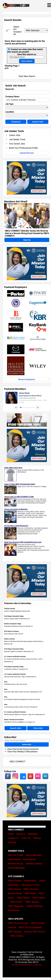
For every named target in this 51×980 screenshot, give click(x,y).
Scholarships (30, 881)
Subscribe (27, 744)
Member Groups (16, 864)
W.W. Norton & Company (11, 631)
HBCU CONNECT (17, 762)
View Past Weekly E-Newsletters (22, 752)
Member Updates (34, 864)
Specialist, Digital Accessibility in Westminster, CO (19, 651)
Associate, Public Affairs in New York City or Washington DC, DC (23, 692)
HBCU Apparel (32, 902)
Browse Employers (27, 379)
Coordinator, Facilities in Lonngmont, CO (16, 669)
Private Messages (16, 868)
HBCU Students (31, 889)
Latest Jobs (15, 135)
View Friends (14, 859)
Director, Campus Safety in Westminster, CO (17, 619)
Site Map (12, 842)
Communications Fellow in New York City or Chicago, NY (21, 707)
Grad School (14, 910)
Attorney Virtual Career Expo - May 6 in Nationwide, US (20, 677)
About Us (21, 834)
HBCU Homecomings (18, 923)
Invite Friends (29, 859)
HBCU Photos (23, 898)
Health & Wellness (35, 906)
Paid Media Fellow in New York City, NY (16, 684)
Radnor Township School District (14, 720)
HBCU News (30, 893)
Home (11, 834)
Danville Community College (13, 624)
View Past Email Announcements (23, 749)
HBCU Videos (39, 898)
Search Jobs (38, 122)
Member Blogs (15, 893)
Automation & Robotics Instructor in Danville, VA (18, 626)
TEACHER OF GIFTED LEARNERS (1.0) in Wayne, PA (19, 722)
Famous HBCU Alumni (35, 932)
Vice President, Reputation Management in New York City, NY (22, 699)
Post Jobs (38, 728)
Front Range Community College (14, 616)
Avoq (6, 682)
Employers (33, 834)
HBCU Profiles (15, 881)
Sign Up (27, 240)
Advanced (16, 122)
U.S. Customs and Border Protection (15, 657)
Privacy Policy (19, 965)
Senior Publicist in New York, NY (14, 634)
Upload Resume (27, 153)
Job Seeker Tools (17, 139)
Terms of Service (34, 965)
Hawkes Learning (9, 639)
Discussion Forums (30, 885)
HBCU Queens (17, 936)
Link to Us (26, 838)
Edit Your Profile (16, 855)
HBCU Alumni (14, 889)
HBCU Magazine (16, 906)
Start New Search (27, 76)
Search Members (34, 855)
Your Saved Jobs (17, 144)
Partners (37, 838)
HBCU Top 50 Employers (30, 927)
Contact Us (13, 838)
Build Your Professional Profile (23, 148)
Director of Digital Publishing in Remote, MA (17, 611)
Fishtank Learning (9, 609)
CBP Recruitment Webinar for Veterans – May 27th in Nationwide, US (24, 715)
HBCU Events (16, 902)
